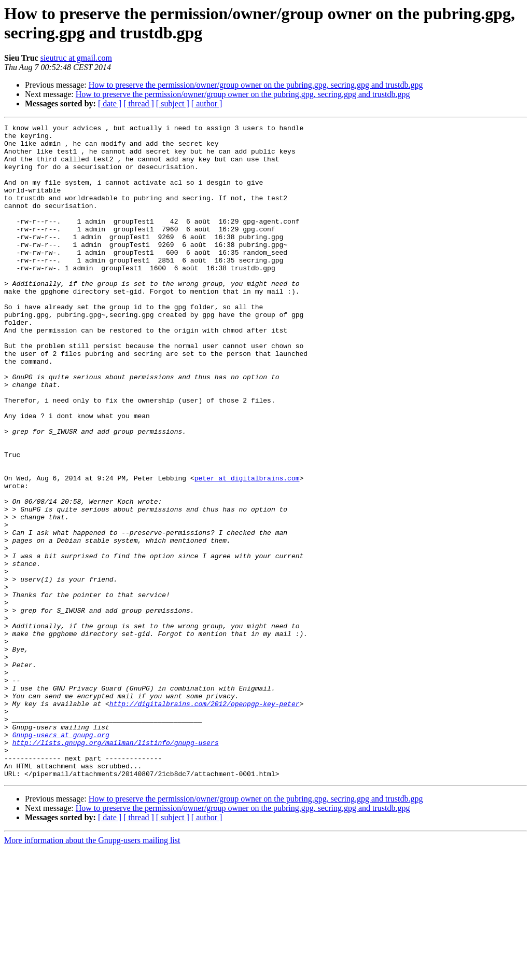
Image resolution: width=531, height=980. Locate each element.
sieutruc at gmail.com (76, 58)
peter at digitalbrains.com (247, 549)
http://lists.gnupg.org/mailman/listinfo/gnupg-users (116, 867)
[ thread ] (139, 103)
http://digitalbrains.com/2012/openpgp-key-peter (205, 820)
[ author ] (207, 103)
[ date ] (110, 103)
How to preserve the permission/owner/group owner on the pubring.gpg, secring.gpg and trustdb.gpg (256, 85)
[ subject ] (173, 103)
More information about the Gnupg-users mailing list (92, 971)
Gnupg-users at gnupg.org (61, 858)
